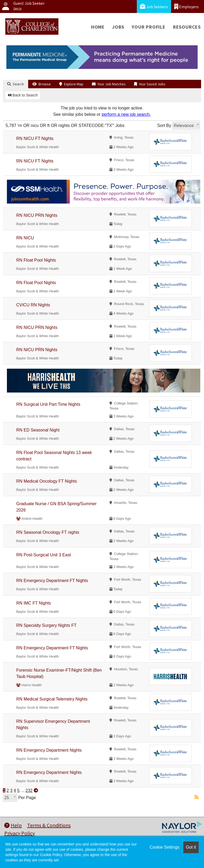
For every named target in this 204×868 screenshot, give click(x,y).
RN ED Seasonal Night (38, 430)
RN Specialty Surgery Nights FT (46, 625)
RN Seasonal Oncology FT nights (48, 532)
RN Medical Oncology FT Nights (46, 481)
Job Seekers (154, 6)
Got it (191, 847)
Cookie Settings (164, 847)
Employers (186, 6)
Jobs (118, 27)
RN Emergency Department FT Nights (52, 581)
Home (98, 27)
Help (13, 825)
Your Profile (149, 27)
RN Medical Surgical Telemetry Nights (52, 699)
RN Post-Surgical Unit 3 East (43, 555)
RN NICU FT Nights (35, 138)
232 (29, 790)
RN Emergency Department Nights (49, 750)
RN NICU (25, 238)
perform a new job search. (126, 114)
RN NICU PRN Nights (37, 215)
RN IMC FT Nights (33, 603)
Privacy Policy (20, 833)
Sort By (164, 125)
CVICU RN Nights (33, 305)
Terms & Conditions (49, 825)
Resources (187, 27)
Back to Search (23, 95)
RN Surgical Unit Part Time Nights (48, 404)
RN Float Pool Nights (36, 260)
